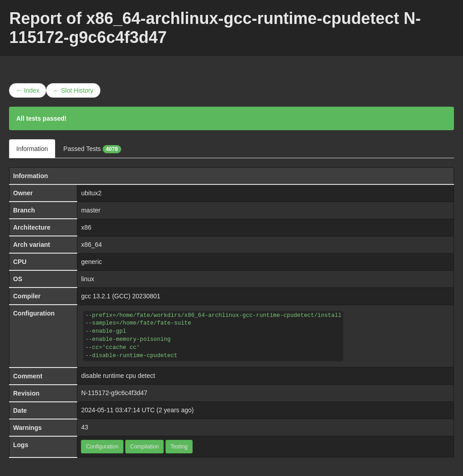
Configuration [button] (102, 447)
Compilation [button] (144, 447)
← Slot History (73, 90)
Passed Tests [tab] (92, 149)
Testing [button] (179, 447)
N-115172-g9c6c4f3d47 (114, 393)
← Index (28, 90)
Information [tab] (32, 149)
